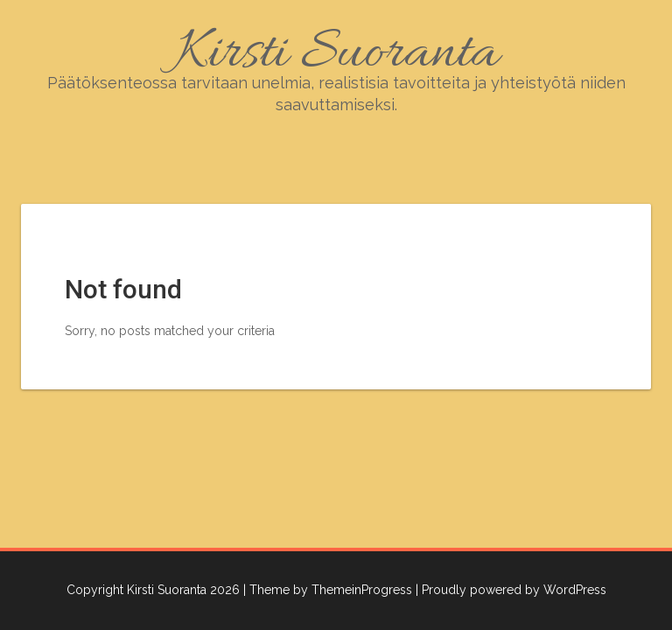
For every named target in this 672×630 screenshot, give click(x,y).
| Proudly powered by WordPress (511, 590)
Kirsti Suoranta (336, 66)
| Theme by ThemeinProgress (328, 590)
